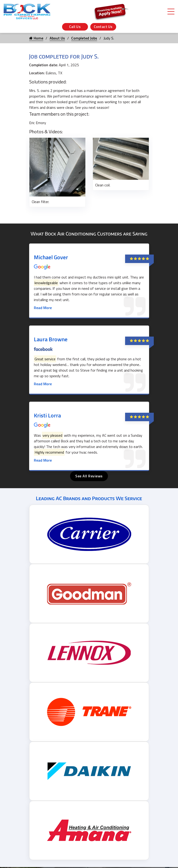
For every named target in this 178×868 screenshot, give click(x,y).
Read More (43, 308)
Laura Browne (51, 339)
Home (36, 38)
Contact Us (103, 27)
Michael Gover (51, 257)
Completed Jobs (84, 38)
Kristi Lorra (47, 415)
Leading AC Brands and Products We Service (89, 498)
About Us (57, 38)
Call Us (75, 27)
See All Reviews (89, 476)
